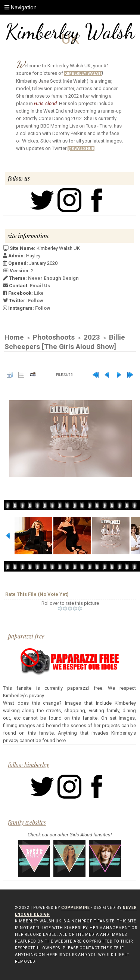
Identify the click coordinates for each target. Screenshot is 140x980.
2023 (92, 337)
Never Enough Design (53, 278)
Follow (36, 301)
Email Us (40, 286)
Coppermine (76, 908)
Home (14, 337)
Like (39, 293)
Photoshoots (54, 337)
